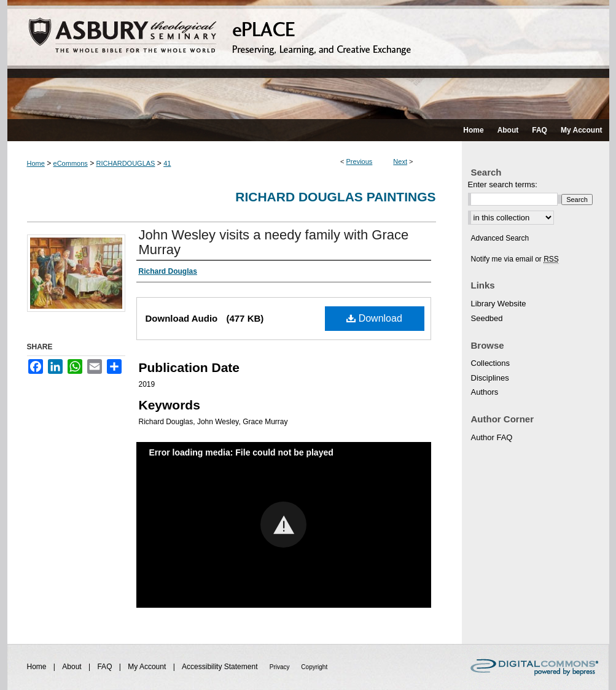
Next (400, 161)
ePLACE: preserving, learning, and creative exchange (308, 60)
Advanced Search (500, 238)
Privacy (281, 667)
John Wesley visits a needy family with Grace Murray (274, 242)
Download (374, 318)
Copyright (314, 667)
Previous (360, 161)
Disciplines (490, 378)
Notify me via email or (515, 259)
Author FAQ (492, 437)
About (73, 667)
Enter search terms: (503, 184)
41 (167, 163)
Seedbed (487, 318)
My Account (148, 667)
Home (36, 163)
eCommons (71, 163)
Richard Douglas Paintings (335, 197)
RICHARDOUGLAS (126, 163)
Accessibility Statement (221, 667)
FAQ (105, 667)
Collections (491, 363)
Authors (485, 392)
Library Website (499, 304)
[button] (283, 525)
